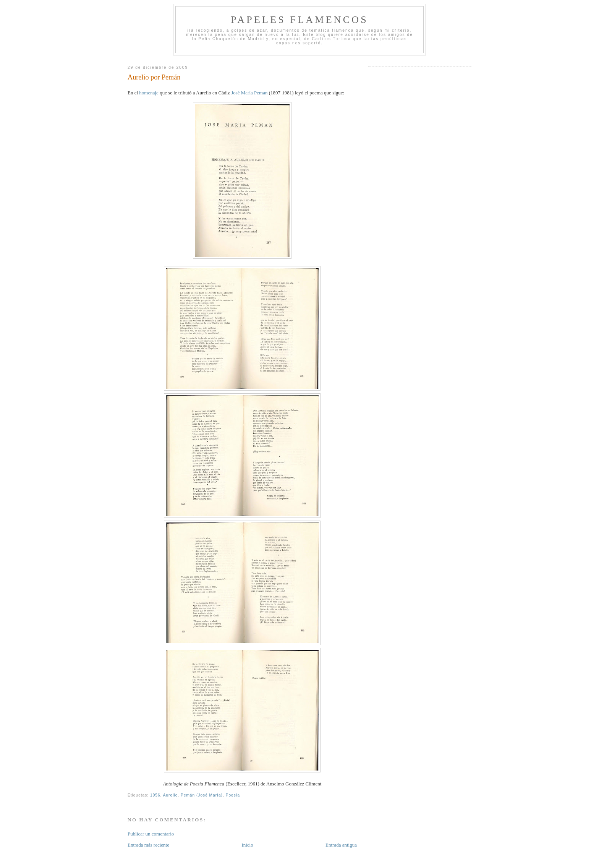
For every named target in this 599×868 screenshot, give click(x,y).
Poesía (233, 795)
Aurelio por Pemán (154, 77)
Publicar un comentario (151, 834)
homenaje (149, 93)
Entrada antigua (341, 845)
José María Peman (249, 93)
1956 (155, 795)
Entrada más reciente (148, 845)
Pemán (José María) (202, 795)
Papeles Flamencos (299, 20)
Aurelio (171, 795)
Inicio (247, 845)
